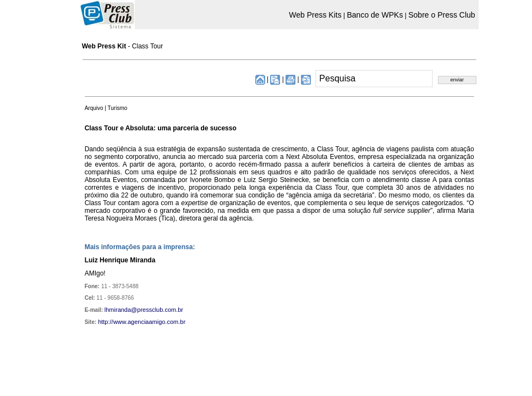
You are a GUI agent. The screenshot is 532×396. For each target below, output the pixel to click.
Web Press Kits (315, 15)
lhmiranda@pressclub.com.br (144, 310)
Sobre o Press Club (441, 15)
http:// (106, 322)
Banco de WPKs (375, 15)
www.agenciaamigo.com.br (149, 322)
